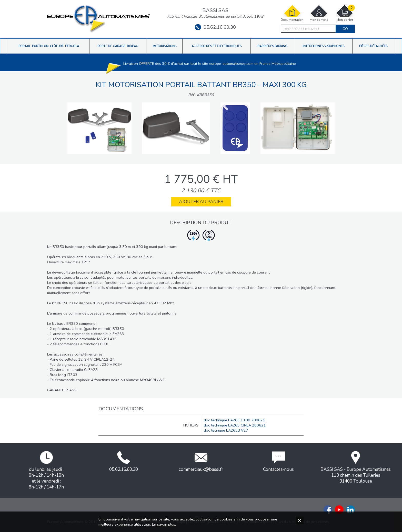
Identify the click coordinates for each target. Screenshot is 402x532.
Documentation (292, 13)
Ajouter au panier (201, 202)
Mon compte (319, 13)
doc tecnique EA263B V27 (226, 430)
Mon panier (345, 13)
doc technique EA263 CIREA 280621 (235, 425)
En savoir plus (164, 524)
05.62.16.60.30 (215, 27)
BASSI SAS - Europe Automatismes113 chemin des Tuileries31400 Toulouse (356, 468)
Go (345, 29)
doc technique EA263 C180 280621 (234, 420)
